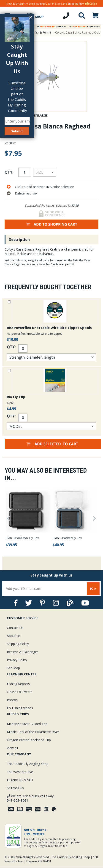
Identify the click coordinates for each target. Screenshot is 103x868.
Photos (12, 700)
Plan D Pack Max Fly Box (22, 538)
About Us (14, 636)
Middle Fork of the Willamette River (33, 732)
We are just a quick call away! (31, 798)
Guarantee (19, 27)
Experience (84, 27)
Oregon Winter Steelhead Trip (29, 740)
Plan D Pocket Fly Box (67, 538)
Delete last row (26, 193)
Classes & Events (20, 692)
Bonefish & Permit (39, 33)
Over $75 (51, 27)
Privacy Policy (17, 660)
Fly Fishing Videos (20, 708)
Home (7, 33)
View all (12, 748)
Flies (20, 33)
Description (19, 240)
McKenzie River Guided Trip (27, 724)
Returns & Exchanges (23, 652)
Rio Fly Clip (16, 397)
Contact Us (15, 628)
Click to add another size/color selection (45, 187)
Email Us (15, 788)
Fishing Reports (18, 684)
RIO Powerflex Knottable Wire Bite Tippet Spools (49, 328)
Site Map (13, 668)
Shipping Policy (18, 644)
